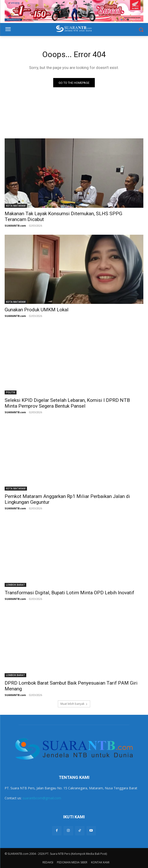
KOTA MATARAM (16, 206)
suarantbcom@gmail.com (42, 798)
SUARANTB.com (15, 226)
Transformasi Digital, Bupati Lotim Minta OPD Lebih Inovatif (69, 593)
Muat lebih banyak (74, 704)
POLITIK (11, 392)
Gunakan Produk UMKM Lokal (37, 310)
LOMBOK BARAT (15, 585)
